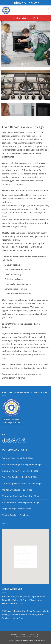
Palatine (18, 611)
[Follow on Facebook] (5, 441)
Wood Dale (18, 618)
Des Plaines (14, 600)
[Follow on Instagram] (9, 441)
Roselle (22, 614)
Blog (35, 636)
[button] (46, 10)
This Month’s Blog (23, 636)
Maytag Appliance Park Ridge (16, 515)
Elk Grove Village (28, 600)
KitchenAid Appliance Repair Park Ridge (21, 502)
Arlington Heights (19, 596)
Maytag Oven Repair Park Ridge (17, 490)
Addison (6, 596)
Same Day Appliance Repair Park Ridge (20, 477)
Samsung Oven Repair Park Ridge (18, 458)
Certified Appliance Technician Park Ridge (21, 483)
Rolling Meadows (10, 614)
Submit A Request (26, 3)
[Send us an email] (19, 441)
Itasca (22, 603)
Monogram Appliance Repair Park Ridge (21, 496)
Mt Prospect (8, 611)
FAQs (38, 634)
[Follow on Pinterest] (24, 441)
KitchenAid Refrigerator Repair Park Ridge (22, 464)
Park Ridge (27, 611)
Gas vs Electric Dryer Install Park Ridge (20, 471)
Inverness (14, 603)
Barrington (33, 596)
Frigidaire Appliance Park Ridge (17, 509)
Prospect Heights (41, 611)
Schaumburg (32, 614)
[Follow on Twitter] (14, 441)
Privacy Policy (27, 634)
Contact (14, 634)
